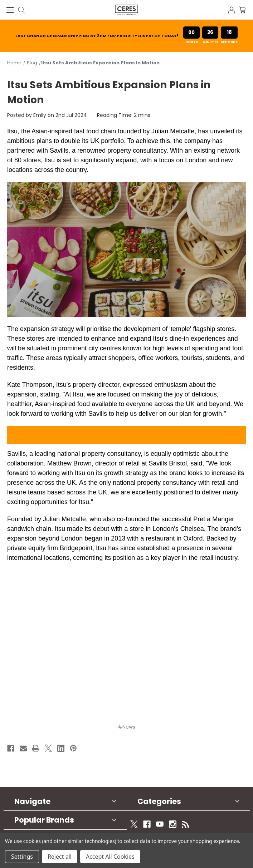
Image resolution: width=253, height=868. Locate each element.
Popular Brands (44, 820)
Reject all (60, 857)
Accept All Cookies (110, 857)
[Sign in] (233, 9)
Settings (22, 857)
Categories (159, 801)
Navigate (32, 801)
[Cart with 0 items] (246, 9)
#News (126, 727)
